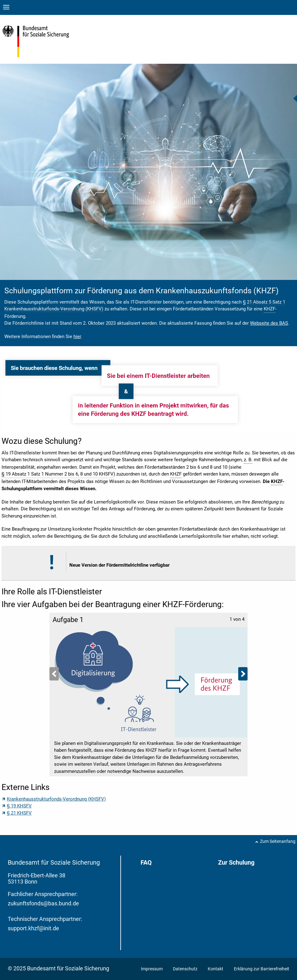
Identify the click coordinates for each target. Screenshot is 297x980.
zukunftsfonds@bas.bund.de (43, 903)
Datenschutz (186, 969)
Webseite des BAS (269, 323)
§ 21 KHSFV (19, 813)
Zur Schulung (236, 862)
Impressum (152, 969)
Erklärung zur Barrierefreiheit (262, 969)
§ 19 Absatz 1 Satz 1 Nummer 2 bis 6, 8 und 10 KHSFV (58, 474)
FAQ (146, 862)
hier (77, 337)
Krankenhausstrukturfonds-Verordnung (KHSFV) (56, 799)
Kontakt (216, 969)
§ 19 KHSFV (19, 806)
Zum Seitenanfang (278, 841)
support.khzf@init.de (33, 928)
